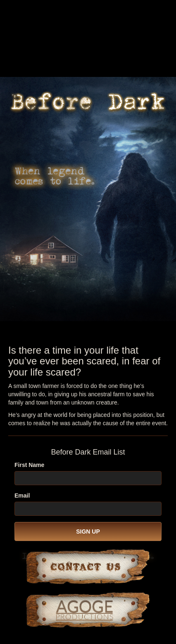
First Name (29, 465)
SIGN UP (88, 531)
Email (22, 496)
